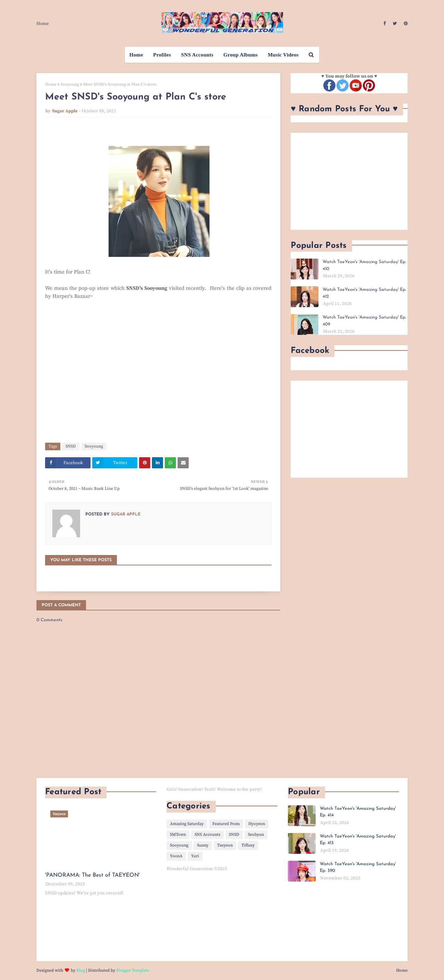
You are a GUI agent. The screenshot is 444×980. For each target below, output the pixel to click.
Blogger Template (133, 970)
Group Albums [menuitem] (241, 55)
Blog (81, 970)
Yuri (195, 856)
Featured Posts (226, 824)
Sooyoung (70, 84)
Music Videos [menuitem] (283, 55)
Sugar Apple (65, 111)
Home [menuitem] (136, 55)
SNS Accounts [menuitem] (197, 55)
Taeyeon (225, 845)
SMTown (178, 835)
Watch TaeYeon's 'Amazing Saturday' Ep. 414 (358, 812)
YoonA (176, 856)
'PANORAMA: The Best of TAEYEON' (92, 875)
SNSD (71, 446)
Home (43, 24)
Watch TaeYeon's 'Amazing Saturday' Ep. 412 (364, 293)
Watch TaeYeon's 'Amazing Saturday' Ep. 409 (364, 321)
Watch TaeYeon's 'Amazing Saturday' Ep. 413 (358, 840)
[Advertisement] (349, 181)
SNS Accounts (207, 835)
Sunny (203, 845)
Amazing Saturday (187, 824)
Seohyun (256, 835)
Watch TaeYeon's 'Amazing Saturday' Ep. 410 (364, 265)
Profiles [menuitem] (162, 55)
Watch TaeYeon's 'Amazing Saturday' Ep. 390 (358, 868)
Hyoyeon (257, 824)
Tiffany (248, 845)
